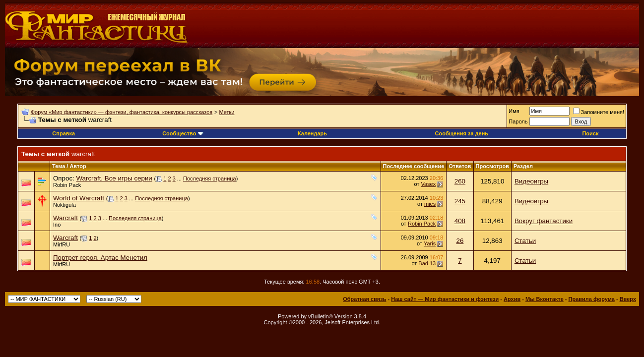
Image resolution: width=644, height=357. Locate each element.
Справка (64, 133)
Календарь (312, 133)
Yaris (430, 243)
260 (460, 181)
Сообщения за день (462, 133)
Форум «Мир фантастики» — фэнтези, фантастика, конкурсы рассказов (122, 112)
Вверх (628, 299)
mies (430, 204)
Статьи (525, 241)
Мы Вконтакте (545, 299)
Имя (514, 111)
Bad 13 (427, 263)
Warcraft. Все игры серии (114, 178)
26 (460, 241)
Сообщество (183, 133)
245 (460, 201)
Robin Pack (67, 185)
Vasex (428, 184)
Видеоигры (531, 181)
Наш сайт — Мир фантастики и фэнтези (445, 299)
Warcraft (65, 218)
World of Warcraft (79, 198)
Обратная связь (364, 299)
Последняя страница (210, 178)
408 (460, 221)
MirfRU (62, 244)
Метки (226, 112)
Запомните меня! (599, 112)
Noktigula (64, 205)
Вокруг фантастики (544, 221)
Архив (512, 299)
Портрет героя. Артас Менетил (100, 258)
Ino (57, 225)
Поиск (590, 133)
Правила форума (592, 299)
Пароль (518, 121)
